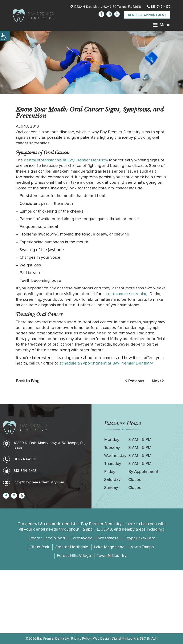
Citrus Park (39, 547)
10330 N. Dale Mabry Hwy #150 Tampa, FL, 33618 (106, 7)
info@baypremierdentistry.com (34, 482)
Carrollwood (82, 538)
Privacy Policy (81, 639)
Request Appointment (147, 15)
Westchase (109, 538)
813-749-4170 (159, 7)
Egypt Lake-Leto (140, 538)
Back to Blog (28, 381)
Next (158, 381)
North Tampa (142, 547)
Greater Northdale (72, 547)
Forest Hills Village (74, 556)
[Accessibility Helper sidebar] (5, 36)
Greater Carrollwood (46, 538)
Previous (135, 381)
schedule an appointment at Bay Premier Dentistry (106, 363)
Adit (154, 639)
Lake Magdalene (109, 547)
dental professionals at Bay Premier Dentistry (66, 160)
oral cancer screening (128, 294)
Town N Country (112, 556)
